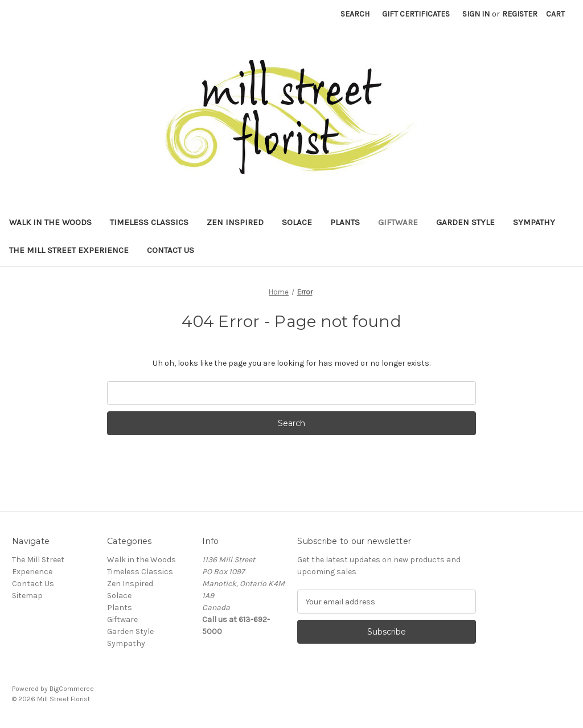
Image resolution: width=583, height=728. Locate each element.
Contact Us (171, 250)
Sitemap (27, 596)
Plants (345, 222)
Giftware (398, 222)
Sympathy (534, 222)
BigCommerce (72, 689)
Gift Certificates (416, 14)
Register (520, 14)
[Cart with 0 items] (555, 14)
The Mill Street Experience (69, 250)
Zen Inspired (235, 222)
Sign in (476, 14)
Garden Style (465, 222)
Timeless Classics (149, 222)
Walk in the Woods (50, 222)
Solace (297, 222)
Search (355, 14)
